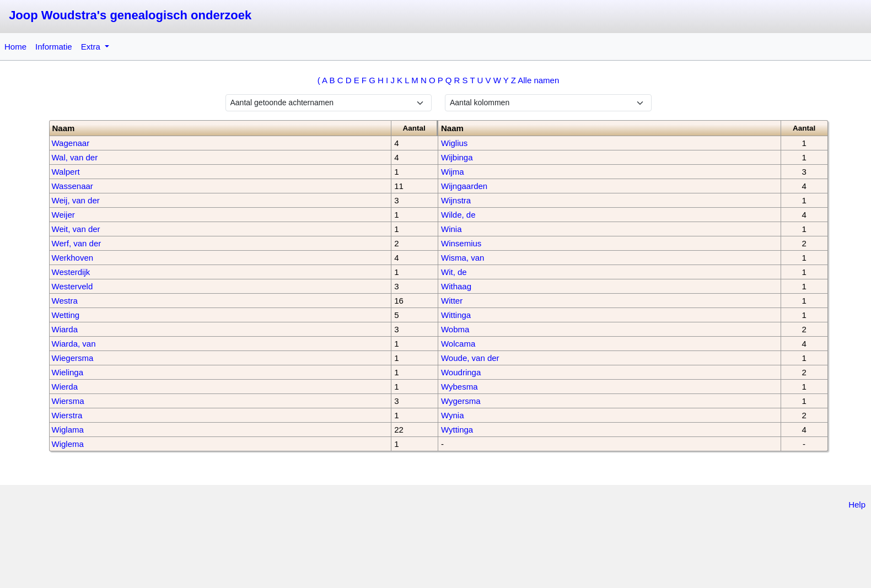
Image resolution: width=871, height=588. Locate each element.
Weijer (63, 215)
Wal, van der (75, 157)
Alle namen (538, 80)
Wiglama (68, 430)
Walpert (66, 172)
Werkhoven (73, 258)
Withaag (456, 286)
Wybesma (459, 387)
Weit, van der (76, 229)
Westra (65, 301)
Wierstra (67, 415)
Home (15, 47)
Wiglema (68, 444)
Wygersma (461, 401)
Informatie (54, 47)
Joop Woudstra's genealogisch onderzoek (130, 15)
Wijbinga (457, 157)
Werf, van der (77, 243)
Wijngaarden (464, 186)
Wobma (455, 329)
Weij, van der (76, 200)
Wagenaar (71, 143)
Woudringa (461, 372)
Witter (452, 301)
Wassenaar (72, 186)
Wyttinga (457, 430)
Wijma (453, 172)
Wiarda (65, 329)
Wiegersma (73, 358)
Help (857, 505)
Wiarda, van (74, 344)
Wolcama (458, 344)
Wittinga (456, 315)
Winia (451, 229)
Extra (92, 47)
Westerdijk (71, 272)
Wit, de (454, 272)
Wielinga (68, 372)
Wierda (65, 387)
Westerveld (72, 286)
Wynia (453, 415)
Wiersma (68, 401)
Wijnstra (456, 200)
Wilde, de (458, 215)
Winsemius (461, 243)
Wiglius (454, 143)
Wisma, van (463, 258)
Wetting (66, 315)
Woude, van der (470, 358)
